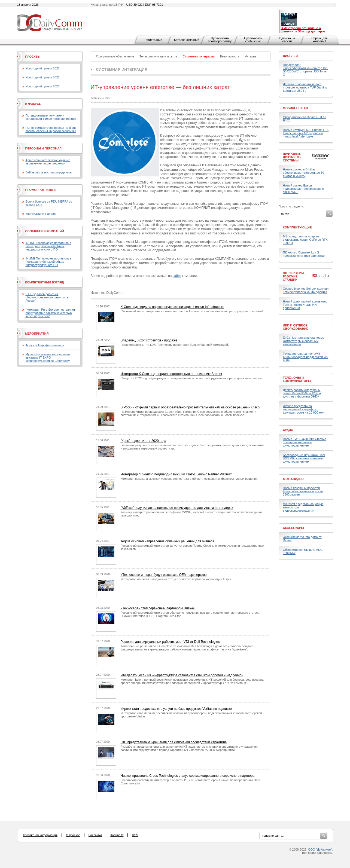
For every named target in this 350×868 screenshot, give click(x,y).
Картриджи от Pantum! (41, 214)
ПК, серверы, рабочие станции (294, 276)
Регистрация (153, 40)
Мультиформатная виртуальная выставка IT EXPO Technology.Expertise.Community (48, 357)
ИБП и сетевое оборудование (296, 327)
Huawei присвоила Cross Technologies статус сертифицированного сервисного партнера (188, 776)
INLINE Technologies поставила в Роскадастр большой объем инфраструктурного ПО (48, 246)
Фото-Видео (293, 479)
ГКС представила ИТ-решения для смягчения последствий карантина (174, 742)
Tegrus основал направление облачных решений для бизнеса (168, 541)
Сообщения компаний (45, 231)
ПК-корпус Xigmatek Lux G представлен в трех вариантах (304, 254)
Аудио (288, 430)
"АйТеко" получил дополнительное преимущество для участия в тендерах (177, 508)
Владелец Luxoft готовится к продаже (149, 340)
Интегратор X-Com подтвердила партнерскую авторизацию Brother (171, 374)
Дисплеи (290, 56)
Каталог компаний (187, 40)
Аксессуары (294, 528)
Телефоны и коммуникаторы (297, 379)
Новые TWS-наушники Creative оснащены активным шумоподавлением (305, 442)
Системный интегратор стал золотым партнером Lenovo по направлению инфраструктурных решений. (192, 311)
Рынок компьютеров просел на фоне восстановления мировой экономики (51, 129)
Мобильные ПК (296, 108)
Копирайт (117, 835)
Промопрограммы (41, 190)
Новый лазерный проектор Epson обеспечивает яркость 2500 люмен (303, 491)
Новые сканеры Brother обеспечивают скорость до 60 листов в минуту (304, 173)
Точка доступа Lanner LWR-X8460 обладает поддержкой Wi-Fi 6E (306, 357)
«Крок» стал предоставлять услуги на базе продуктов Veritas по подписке (176, 709)
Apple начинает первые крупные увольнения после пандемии (48, 162)
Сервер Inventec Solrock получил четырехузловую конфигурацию (306, 290)
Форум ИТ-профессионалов (45, 345)
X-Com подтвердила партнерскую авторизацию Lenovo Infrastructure (173, 307)
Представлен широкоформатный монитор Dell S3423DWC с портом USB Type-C (306, 70)
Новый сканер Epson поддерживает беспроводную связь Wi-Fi (303, 189)
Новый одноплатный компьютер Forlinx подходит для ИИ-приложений (305, 305)
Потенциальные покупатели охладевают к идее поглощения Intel (51, 117)
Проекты (33, 57)
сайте (177, 276)
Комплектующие (297, 227)
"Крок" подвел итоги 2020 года (144, 441)
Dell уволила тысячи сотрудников (49, 172)
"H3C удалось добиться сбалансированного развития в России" (47, 297)
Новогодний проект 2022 (43, 68)
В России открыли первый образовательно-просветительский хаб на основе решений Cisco (190, 407)
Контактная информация (40, 835)
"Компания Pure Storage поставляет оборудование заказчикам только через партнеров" (51, 313)
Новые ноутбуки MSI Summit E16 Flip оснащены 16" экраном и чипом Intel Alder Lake (306, 133)
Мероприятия (37, 334)
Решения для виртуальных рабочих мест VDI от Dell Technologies (170, 642)
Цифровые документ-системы (292, 157)
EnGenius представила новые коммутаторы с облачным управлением (304, 341)
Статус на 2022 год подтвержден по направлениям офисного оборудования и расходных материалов (191, 378)
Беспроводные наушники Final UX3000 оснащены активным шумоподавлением (304, 458)
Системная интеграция (122, 69)
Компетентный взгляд (45, 282)
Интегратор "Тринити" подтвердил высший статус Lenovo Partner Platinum (177, 474)
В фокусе (33, 104)
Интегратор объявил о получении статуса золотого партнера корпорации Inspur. (176, 579)
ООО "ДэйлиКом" (320, 849)
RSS (135, 835)
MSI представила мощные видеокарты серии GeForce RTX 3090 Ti (305, 240)
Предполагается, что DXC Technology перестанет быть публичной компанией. (175, 345)
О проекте (73, 835)
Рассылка (95, 835)
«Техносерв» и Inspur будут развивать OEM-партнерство (164, 575)
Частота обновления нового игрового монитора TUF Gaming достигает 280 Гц (305, 87)
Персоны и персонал (44, 148)
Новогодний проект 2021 (43, 77)
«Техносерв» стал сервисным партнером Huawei (158, 608)
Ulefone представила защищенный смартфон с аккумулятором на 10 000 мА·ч (304, 409)
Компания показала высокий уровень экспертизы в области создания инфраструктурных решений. (190, 479)
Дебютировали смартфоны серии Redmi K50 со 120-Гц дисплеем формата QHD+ (302, 393)
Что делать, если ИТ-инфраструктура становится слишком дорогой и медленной (182, 675)
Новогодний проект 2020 (43, 86)
